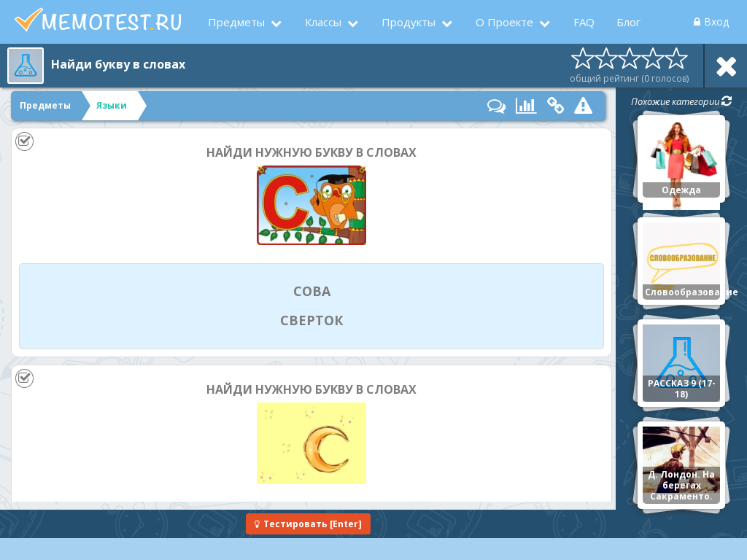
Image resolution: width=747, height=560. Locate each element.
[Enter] (308, 524)
